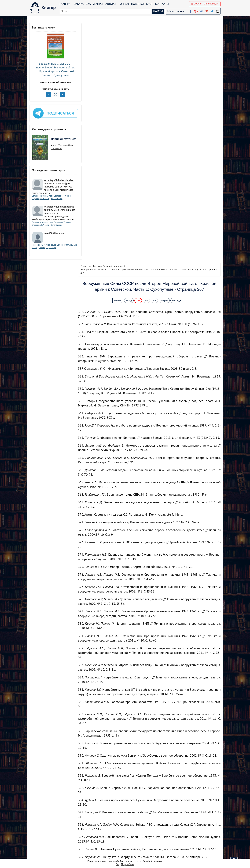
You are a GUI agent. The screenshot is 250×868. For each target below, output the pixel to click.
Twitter (128, 848)
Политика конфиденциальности (188, 831)
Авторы (111, 4)
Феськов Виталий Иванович (53, 82)
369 (155, 61)
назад (130, 61)
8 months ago (57, 197)
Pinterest (129, 844)
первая (119, 61)
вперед (165, 61)
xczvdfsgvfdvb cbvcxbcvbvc (59, 179)
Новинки (138, 4)
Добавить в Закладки (205, 4)
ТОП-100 (124, 4)
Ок (117, 864)
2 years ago (58, 250)
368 (147, 61)
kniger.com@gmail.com (190, 827)
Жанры (98, 4)
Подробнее (128, 864)
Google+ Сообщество (137, 835)
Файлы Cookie (177, 835)
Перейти (155, 804)
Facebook (129, 827)
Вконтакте (130, 839)
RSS (126, 856)
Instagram (130, 852)
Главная (65, 4)
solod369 (49, 235)
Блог (150, 4)
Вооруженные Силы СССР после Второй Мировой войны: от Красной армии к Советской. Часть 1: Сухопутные (53, 70)
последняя (178, 61)
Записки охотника (57, 140)
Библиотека (82, 4)
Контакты (162, 4)
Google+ (129, 831)
